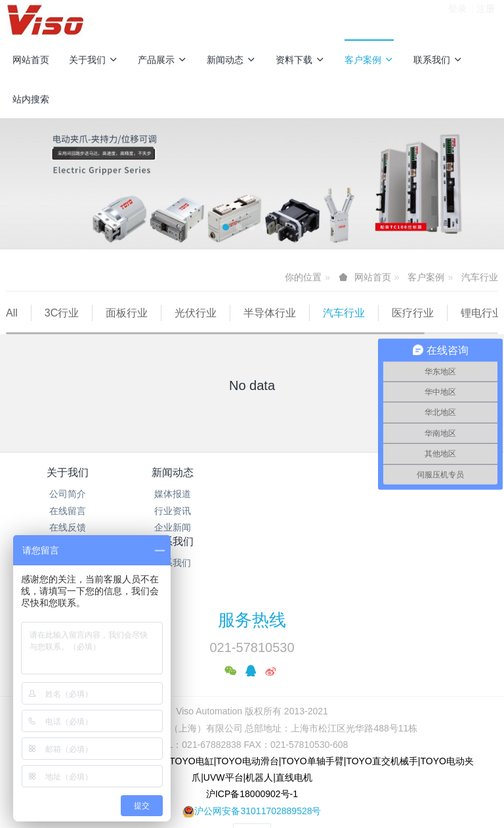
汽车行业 (480, 277)
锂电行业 (41, 329)
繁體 (252, 782)
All (12, 313)
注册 (486, 19)
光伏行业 (196, 313)
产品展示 (162, 60)
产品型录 (314, 510)
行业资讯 (190, 527)
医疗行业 (413, 313)
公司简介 (68, 510)
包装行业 (110, 329)
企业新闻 (190, 544)
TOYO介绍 (313, 544)
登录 (457, 19)
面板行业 (127, 313)
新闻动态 (231, 60)
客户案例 (369, 60)
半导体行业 (270, 313)
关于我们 (94, 60)
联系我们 (438, 60)
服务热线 (252, 567)
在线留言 (68, 527)
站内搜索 (31, 99)
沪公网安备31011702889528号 (258, 758)
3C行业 (62, 313)
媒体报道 (190, 510)
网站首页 (31, 60)
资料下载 (300, 60)
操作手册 (314, 527)
